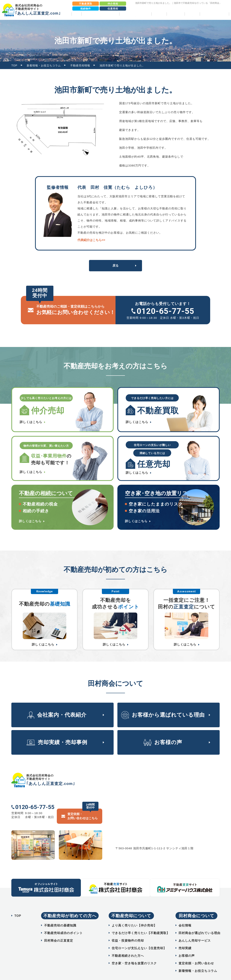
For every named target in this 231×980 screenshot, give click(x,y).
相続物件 (86, 9)
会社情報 (185, 916)
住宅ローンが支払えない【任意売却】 (139, 939)
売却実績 (159, 14)
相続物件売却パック (214, 14)
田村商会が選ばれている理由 (199, 924)
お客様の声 (176, 14)
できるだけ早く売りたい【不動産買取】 (141, 924)
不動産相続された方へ (128, 946)
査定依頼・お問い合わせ (196, 954)
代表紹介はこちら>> (91, 240)
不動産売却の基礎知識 (60, 916)
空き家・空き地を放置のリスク (134, 954)
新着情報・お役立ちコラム (44, 65)
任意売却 (113, 9)
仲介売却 (113, 4)
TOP (76, 14)
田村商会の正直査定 (59, 931)
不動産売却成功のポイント (63, 924)
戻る (115, 266)
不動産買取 (86, 4)
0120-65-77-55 (165, 311)
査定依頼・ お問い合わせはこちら (83, 807)
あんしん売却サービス (195, 931)
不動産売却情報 (80, 65)
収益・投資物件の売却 (128, 931)
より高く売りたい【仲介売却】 (134, 916)
